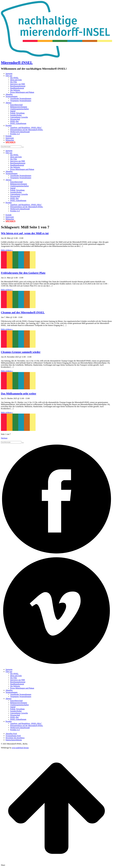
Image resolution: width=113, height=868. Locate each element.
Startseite (9, 74)
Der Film (14, 82)
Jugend (13, 111)
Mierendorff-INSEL (17, 63)
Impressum (10, 138)
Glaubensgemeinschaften (19, 109)
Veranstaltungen (11, 96)
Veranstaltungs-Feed (13, 736)
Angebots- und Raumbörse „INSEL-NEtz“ (26, 128)
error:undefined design (20, 748)
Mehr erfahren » (7, 250)
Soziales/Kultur (16, 115)
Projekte (9, 125)
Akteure (9, 103)
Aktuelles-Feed (11, 734)
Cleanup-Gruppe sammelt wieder (21, 352)
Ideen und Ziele (16, 80)
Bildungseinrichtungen (19, 107)
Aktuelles (9, 94)
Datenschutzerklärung (14, 740)
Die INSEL (14, 78)
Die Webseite (15, 90)
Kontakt (9, 136)
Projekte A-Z (15, 134)
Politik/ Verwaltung (17, 113)
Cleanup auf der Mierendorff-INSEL (23, 312)
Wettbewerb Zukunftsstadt (20, 132)
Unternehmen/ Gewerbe (19, 117)
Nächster (4, 438)
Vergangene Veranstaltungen (21, 101)
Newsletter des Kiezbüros (15, 738)
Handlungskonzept (17, 88)
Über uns (9, 76)
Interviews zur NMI (17, 84)
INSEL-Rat (14, 121)
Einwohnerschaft (16, 105)
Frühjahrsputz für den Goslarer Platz (23, 273)
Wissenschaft (15, 119)
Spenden (11, 142)
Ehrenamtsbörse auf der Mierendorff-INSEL (27, 130)
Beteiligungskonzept (18, 86)
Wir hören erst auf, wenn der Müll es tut (25, 233)
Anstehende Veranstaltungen (21, 98)
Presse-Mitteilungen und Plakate (22, 92)
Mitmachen (10, 140)
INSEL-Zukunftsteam (18, 123)
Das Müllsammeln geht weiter (19, 393)
